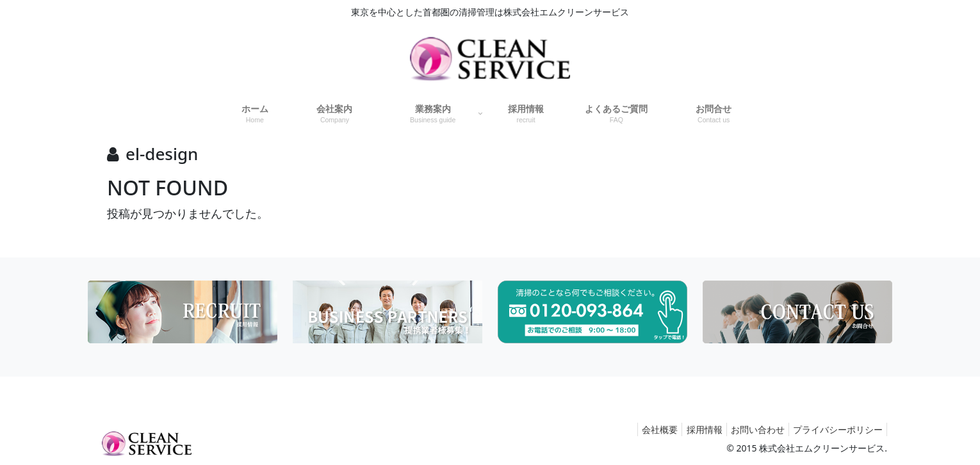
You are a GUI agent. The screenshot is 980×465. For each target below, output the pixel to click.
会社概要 (642, 429)
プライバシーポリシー (835, 429)
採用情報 (692, 429)
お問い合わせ (750, 429)
